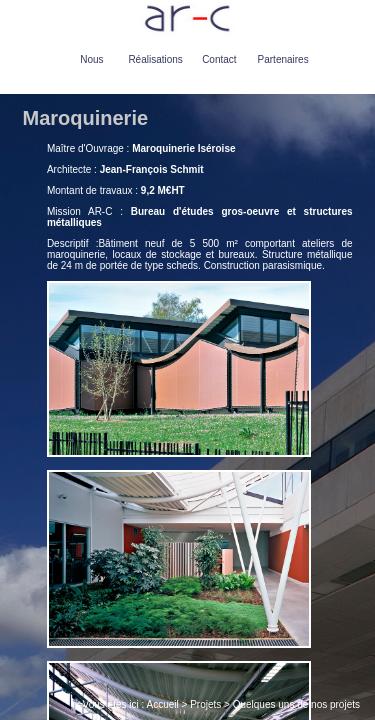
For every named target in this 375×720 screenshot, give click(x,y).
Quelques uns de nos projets (296, 704)
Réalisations (155, 59)
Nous (91, 59)
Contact (219, 59)
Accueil (163, 704)
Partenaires (283, 59)
